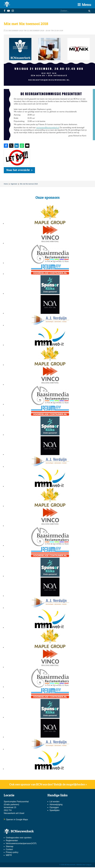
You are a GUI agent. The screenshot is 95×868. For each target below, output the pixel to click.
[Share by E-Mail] (27, 146)
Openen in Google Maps (17, 820)
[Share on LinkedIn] (17, 146)
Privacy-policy (12, 852)
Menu (84, 5)
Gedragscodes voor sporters (19, 838)
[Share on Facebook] (6, 146)
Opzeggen (54, 807)
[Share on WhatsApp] (22, 146)
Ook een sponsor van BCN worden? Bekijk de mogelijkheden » (48, 784)
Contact (9, 849)
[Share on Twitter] (11, 146)
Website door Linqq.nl (84, 865)
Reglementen (12, 841)
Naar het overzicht (18, 170)
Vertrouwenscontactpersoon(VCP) (21, 843)
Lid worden (54, 802)
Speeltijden (55, 810)
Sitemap (10, 846)
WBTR (9, 855)
